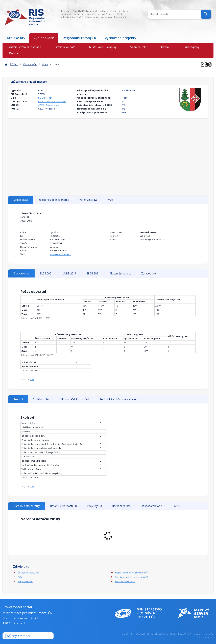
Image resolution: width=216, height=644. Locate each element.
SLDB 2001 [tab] (46, 274)
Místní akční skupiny (103, 47)
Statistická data (65, 47)
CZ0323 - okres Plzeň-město (52, 101)
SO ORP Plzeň (45, 98)
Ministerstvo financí (125, 581)
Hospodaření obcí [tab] (152, 506)
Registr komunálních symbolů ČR (132, 573)
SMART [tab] (177, 506)
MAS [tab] (111, 200)
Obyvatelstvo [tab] (21, 274)
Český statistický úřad (29, 573)
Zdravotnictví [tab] (149, 274)
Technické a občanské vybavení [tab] (119, 399)
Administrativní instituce (25, 47)
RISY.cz (14, 64)
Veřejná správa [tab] (88, 200)
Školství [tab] (18, 399)
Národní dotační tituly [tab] (27, 506)
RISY (20, 577)
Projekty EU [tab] (94, 506)
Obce (45, 64)
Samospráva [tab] (21, 200)
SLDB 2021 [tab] (93, 274)
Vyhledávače (44, 38)
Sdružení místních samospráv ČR (132, 577)
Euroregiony (191, 47)
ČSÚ (32, 379)
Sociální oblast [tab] (42, 399)
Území (165, 47)
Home (6, 64)
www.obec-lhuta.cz (60, 254)
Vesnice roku (139, 47)
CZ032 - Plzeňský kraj (49, 105)
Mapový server (25, 581)
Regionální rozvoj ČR (79, 38)
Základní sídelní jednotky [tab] (54, 200)
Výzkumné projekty (120, 38)
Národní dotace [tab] (121, 506)
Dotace (14, 53)
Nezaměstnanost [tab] (120, 274)
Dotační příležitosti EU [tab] (63, 506)
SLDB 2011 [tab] (70, 274)
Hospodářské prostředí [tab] (75, 399)
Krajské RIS (16, 38)
